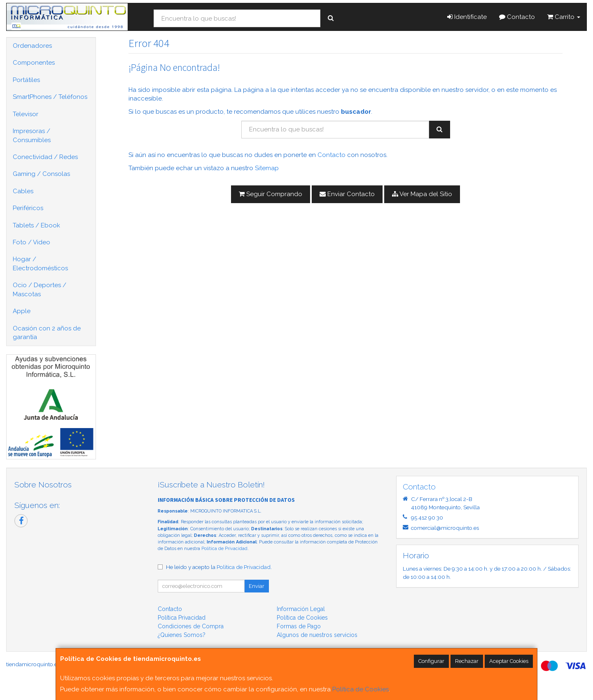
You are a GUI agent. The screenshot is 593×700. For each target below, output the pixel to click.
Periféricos (28, 208)
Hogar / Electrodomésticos (40, 263)
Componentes (34, 63)
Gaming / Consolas (41, 174)
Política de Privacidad (224, 549)
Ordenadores (32, 46)
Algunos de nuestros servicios (317, 635)
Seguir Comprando (271, 194)
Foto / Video (32, 242)
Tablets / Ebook (36, 225)
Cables (23, 191)
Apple (22, 311)
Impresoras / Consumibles (32, 135)
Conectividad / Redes (45, 157)
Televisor (26, 114)
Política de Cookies (361, 689)
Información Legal (301, 609)
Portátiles (26, 80)
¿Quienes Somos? (182, 635)
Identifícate (467, 17)
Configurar (431, 661)
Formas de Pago (299, 626)
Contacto (517, 17)
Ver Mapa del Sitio (422, 194)
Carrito (564, 17)
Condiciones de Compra (191, 626)
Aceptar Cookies (509, 661)
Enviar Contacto (347, 194)
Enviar (257, 586)
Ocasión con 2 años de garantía (47, 333)
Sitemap (267, 168)
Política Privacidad (182, 618)
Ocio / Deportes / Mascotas (40, 289)
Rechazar (467, 661)
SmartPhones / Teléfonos (50, 97)
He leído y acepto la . (219, 567)
